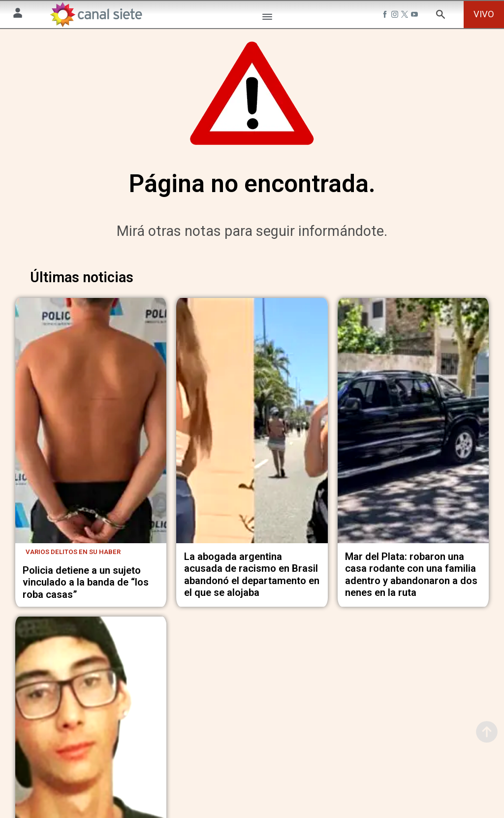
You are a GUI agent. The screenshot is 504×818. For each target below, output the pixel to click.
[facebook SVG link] (386, 16)
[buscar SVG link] (441, 16)
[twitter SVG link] (406, 16)
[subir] (487, 732)
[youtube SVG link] (415, 16)
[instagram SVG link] (396, 16)
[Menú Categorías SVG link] (267, 18)
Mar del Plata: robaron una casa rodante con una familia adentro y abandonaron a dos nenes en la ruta (411, 579)
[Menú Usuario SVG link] (18, 15)
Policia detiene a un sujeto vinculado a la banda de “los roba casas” (86, 587)
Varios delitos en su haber (73, 557)
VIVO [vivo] (484, 14)
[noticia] (91, 428)
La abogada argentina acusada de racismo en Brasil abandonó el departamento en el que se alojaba (252, 579)
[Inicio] (96, 15)
